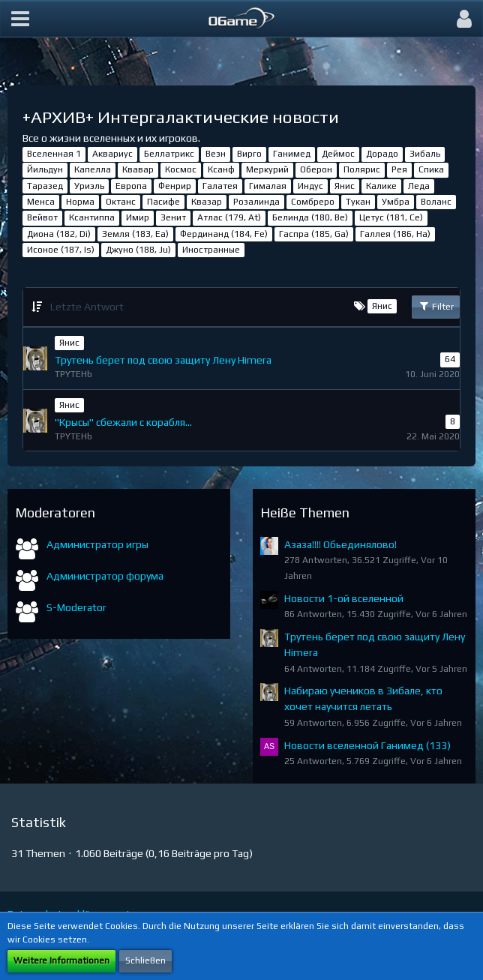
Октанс (121, 202)
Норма (80, 202)
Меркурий (267, 169)
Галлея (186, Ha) (395, 234)
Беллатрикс (169, 154)
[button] (20, 19)
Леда (419, 186)
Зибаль (425, 154)
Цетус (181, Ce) (391, 217)
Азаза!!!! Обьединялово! (340, 544)
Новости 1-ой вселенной (344, 598)
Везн (216, 154)
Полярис (362, 169)
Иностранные (211, 250)
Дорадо (382, 154)
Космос (181, 169)
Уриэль (89, 186)
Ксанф (221, 169)
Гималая (268, 186)
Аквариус (112, 154)
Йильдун (45, 169)
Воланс (436, 202)
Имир (138, 217)
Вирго (249, 154)
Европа (131, 186)
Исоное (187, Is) (61, 250)
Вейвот (42, 217)
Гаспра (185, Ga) (314, 234)
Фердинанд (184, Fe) (224, 234)
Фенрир (175, 186)
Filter (436, 306)
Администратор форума (105, 576)
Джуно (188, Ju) (138, 250)
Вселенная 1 (54, 154)
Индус (310, 186)
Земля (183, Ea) (135, 234)
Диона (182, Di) (59, 234)
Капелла (93, 169)
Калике (381, 186)
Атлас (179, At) (229, 217)
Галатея (220, 186)
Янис (345, 186)
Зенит (173, 217)
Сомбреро (313, 202)
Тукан (358, 202)
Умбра (396, 202)
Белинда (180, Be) (310, 217)
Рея (399, 169)
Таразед (45, 186)
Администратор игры (97, 544)
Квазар (207, 202)
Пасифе (163, 202)
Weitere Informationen (61, 961)
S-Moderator (76, 607)
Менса (41, 202)
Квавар (138, 169)
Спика (431, 169)
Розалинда (256, 202)
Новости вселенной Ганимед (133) (367, 745)
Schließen (145, 961)
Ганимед (292, 154)
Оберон (316, 169)
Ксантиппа (92, 217)
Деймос (338, 154)
